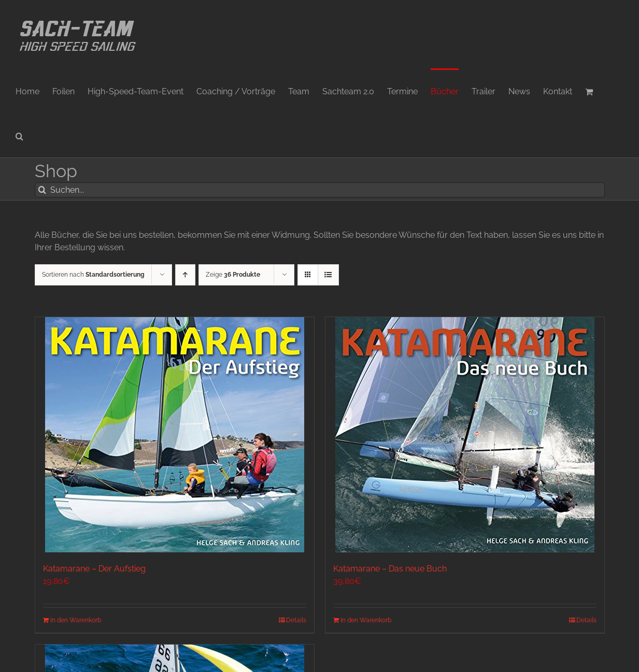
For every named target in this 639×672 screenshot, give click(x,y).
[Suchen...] (320, 190)
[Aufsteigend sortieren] (185, 275)
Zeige (233, 275)
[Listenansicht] (328, 275)
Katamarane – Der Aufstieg (94, 569)
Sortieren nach (93, 275)
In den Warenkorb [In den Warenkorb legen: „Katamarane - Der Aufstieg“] (76, 620)
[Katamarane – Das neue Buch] (465, 435)
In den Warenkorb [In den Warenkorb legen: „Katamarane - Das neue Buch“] (366, 620)
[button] (19, 135)
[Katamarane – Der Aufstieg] (175, 435)
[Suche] (42, 190)
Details (296, 620)
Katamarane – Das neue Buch (390, 569)
